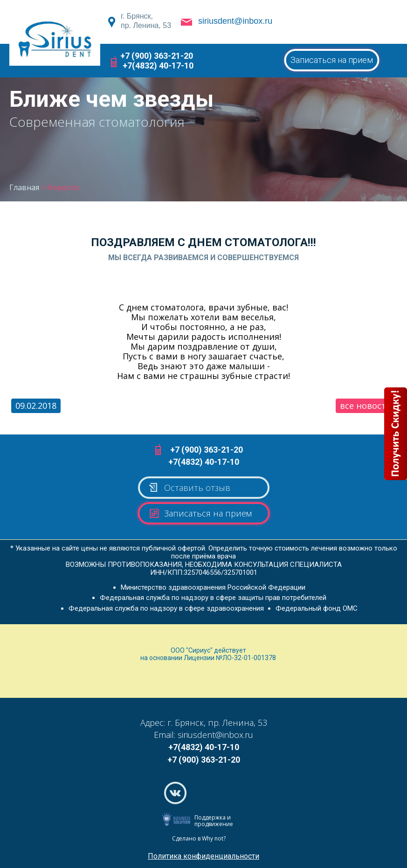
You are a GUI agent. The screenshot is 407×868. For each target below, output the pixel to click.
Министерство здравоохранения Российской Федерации (213, 587)
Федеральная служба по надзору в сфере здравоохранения (166, 608)
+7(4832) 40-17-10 (158, 65)
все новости (366, 406)
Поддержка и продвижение (214, 821)
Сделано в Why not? (199, 838)
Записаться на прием (332, 60)
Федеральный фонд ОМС (317, 608)
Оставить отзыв (189, 488)
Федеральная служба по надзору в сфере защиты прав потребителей (213, 598)
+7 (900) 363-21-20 (157, 56)
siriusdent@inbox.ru (235, 21)
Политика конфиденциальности (203, 856)
